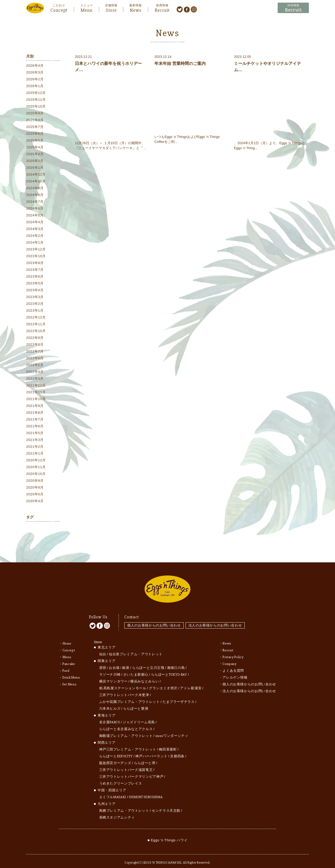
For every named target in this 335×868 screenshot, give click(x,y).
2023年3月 (35, 297)
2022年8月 (35, 345)
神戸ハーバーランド (151, 751)
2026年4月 (35, 66)
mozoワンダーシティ (172, 730)
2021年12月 (36, 386)
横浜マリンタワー (113, 676)
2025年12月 (36, 93)
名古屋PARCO (110, 716)
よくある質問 (233, 665)
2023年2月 (35, 304)
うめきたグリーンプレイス (121, 778)
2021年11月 (36, 393)
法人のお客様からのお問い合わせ (216, 619)
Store (111, 10)
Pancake (69, 658)
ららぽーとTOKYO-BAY (169, 669)
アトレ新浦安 (191, 682)
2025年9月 (35, 114)
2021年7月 (35, 420)
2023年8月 (35, 263)
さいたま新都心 (136, 669)
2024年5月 (35, 216)
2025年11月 (36, 100)
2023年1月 (35, 311)
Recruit (162, 10)
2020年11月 (36, 467)
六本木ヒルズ (110, 703)
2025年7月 (35, 127)
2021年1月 (35, 454)
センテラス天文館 (166, 805)
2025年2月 (35, 161)
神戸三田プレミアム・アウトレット (128, 744)
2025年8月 (35, 121)
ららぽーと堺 (145, 757)
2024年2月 (35, 236)
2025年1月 (35, 168)
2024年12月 (36, 175)
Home (67, 638)
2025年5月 (35, 141)
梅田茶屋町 (168, 744)
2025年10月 (36, 107)
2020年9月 (35, 481)
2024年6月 (35, 209)
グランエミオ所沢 (163, 682)
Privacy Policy (233, 651)
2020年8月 (35, 488)
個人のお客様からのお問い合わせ (154, 619)
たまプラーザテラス (179, 696)
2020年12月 (36, 461)
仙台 (103, 648)
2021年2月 (35, 447)
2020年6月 (35, 495)
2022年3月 (35, 379)
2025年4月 (35, 148)
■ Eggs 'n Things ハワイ (167, 834)
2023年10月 (36, 257)
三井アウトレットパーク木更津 (124, 689)
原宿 (103, 662)
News (136, 10)
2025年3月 (35, 155)
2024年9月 (35, 189)
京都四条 (177, 751)
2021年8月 (35, 413)
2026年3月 (35, 73)
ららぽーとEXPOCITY (116, 751)
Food (66, 665)
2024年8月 (35, 195)
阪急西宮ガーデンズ (115, 757)
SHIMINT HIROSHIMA (146, 791)
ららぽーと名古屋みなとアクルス (126, 723)
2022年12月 (36, 318)
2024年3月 (35, 229)
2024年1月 (35, 243)
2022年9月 (35, 338)
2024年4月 (35, 223)
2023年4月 (35, 291)
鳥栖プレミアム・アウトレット (124, 805)
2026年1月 (35, 86)
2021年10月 (36, 399)
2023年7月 (35, 270)
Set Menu (69, 679)
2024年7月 (35, 202)
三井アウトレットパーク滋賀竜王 (126, 764)
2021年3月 (35, 440)
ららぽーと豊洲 (136, 703)
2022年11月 (36, 325)
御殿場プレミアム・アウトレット (126, 730)
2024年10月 (36, 182)
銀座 (126, 662)
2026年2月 (35, 80)
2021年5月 (35, 433)
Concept (59, 10)
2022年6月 (35, 359)
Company (230, 658)
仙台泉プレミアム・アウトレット (136, 648)
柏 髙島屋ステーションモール (123, 682)
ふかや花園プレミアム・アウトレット (130, 696)
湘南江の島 (176, 662)
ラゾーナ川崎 (110, 669)
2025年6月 (35, 134)
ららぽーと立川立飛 (148, 662)
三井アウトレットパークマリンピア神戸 (131, 771)
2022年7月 (35, 352)
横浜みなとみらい (145, 676)
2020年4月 (35, 502)
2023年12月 (36, 250)
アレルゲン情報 (235, 672)
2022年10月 (36, 331)
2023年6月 (35, 277)
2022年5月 (35, 365)
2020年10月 (36, 474)
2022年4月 (35, 372)
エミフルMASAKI (113, 791)
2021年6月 (35, 427)
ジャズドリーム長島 (139, 716)
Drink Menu (71, 672)
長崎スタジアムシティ (117, 812)
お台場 (114, 662)
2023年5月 (35, 284)
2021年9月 (35, 406)
